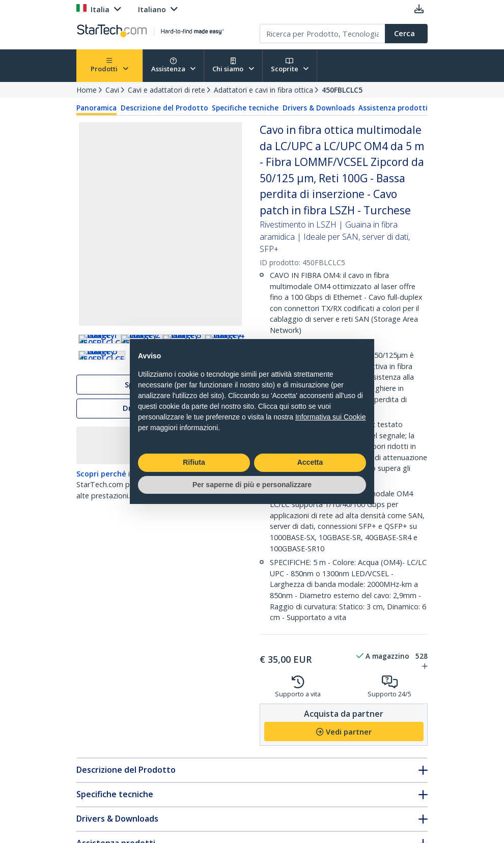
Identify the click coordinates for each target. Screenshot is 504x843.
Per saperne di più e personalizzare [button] (252, 485)
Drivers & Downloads (319, 108)
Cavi (112, 90)
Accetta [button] (310, 462)
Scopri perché (101, 527)
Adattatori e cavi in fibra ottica (263, 90)
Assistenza (174, 65)
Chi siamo (233, 65)
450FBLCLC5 (342, 90)
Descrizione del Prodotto (164, 108)
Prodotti (109, 65)
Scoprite (290, 65)
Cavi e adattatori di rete (166, 90)
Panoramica (96, 108)
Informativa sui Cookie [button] (331, 417)
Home (87, 90)
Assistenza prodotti (393, 108)
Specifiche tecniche (245, 108)
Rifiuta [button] (194, 462)
